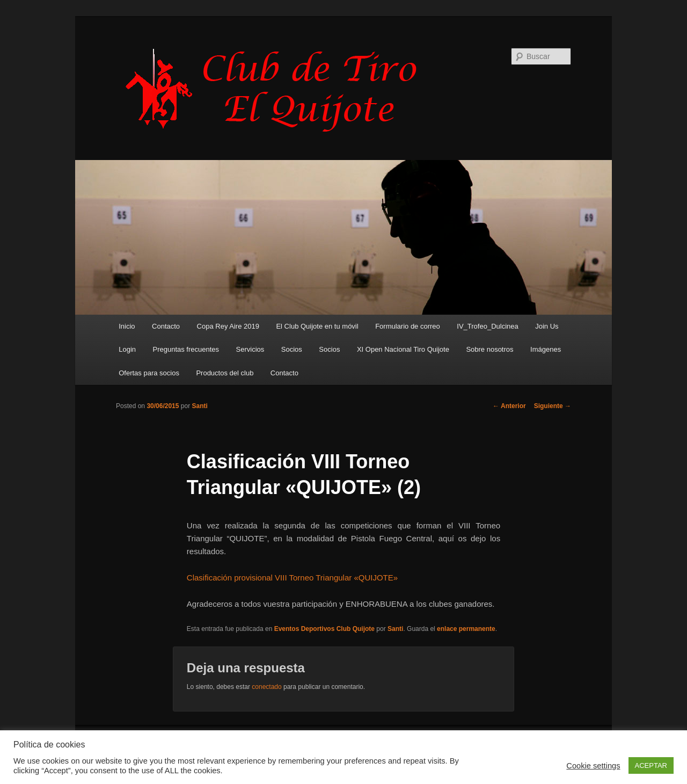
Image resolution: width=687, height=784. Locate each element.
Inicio (127, 326)
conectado (266, 687)
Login (127, 349)
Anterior (509, 406)
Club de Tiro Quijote (277, 90)
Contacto (166, 326)
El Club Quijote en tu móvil (317, 326)
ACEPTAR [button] (651, 765)
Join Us (547, 326)
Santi (199, 406)
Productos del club (225, 373)
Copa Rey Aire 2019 (228, 326)
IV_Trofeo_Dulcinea (487, 326)
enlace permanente (466, 629)
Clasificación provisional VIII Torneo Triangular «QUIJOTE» (292, 578)
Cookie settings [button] (593, 766)
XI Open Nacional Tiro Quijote (403, 349)
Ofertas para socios (149, 373)
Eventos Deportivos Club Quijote (324, 629)
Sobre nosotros (489, 349)
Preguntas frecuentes (186, 349)
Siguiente (553, 406)
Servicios (250, 349)
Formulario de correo (408, 326)
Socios (292, 349)
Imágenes (546, 349)
